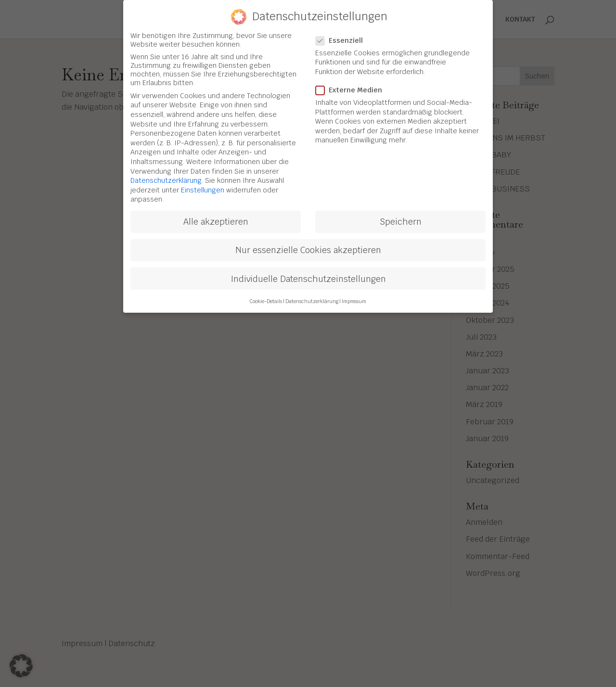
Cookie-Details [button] (266, 297)
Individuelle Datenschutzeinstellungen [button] (308, 274)
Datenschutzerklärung (166, 177)
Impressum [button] (354, 297)
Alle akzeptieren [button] (216, 218)
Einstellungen (203, 186)
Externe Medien (353, 86)
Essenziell (343, 36)
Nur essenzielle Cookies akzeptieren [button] (308, 246)
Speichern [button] (401, 218)
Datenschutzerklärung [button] (312, 297)
